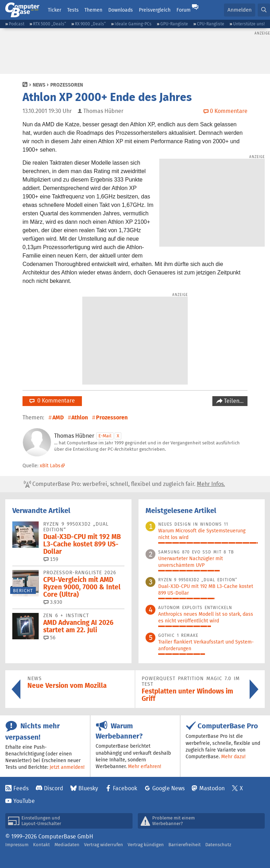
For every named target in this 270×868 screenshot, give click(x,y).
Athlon (80, 417)
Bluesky (88, 788)
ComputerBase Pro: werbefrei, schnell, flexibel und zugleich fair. (124, 484)
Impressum (17, 845)
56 (50, 638)
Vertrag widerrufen (104, 845)
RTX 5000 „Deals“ (50, 24)
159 (51, 559)
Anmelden (240, 10)
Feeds (21, 788)
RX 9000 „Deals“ (90, 24)
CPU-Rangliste (211, 24)
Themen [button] (93, 10)
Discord (54, 788)
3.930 (53, 602)
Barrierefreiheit (185, 845)
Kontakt (41, 845)
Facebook (125, 788)
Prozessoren (67, 85)
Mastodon (212, 788)
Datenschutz (218, 845)
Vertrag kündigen (146, 845)
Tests (73, 10)
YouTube (24, 801)
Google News (168, 788)
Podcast (17, 24)
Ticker (54, 10)
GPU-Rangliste (174, 24)
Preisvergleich (155, 10)
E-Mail (105, 436)
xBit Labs (50, 465)
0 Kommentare (52, 401)
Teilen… (233, 401)
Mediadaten (67, 845)
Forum (184, 10)
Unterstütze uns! (249, 24)
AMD (58, 417)
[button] (264, 10)
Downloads (121, 10)
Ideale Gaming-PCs (133, 24)
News (39, 85)
